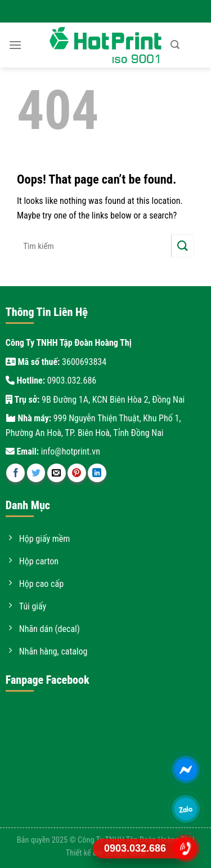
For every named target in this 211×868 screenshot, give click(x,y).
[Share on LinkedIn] (97, 473)
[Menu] (15, 45)
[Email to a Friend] (57, 473)
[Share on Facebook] (15, 473)
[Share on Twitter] (36, 473)
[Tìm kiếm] (175, 45)
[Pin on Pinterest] (77, 473)
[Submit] (183, 246)
